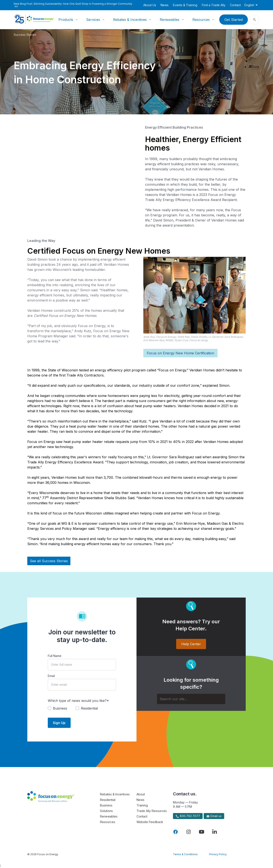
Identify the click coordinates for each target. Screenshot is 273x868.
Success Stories (25, 35)
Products (66, 20)
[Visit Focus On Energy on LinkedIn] (215, 832)
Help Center (191, 644)
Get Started (234, 20)
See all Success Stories (49, 561)
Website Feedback (150, 822)
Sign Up (59, 723)
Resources (201, 20)
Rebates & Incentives (130, 20)
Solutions (106, 811)
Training (142, 805)
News (165, 5)
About (141, 794)
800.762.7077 (188, 816)
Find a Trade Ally (214, 5)
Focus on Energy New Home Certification (180, 353)
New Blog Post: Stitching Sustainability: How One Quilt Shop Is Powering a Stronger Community (73, 5)
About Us (150, 5)
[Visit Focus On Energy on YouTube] (202, 832)
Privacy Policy (218, 854)
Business (106, 805)
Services (93, 20)
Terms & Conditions (185, 854)
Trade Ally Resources (152, 811)
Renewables (170, 20)
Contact (235, 5)
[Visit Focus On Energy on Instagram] (189, 832)
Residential (108, 800)
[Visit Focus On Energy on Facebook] (176, 832)
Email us (214, 816)
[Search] (191, 699)
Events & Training (185, 5)
